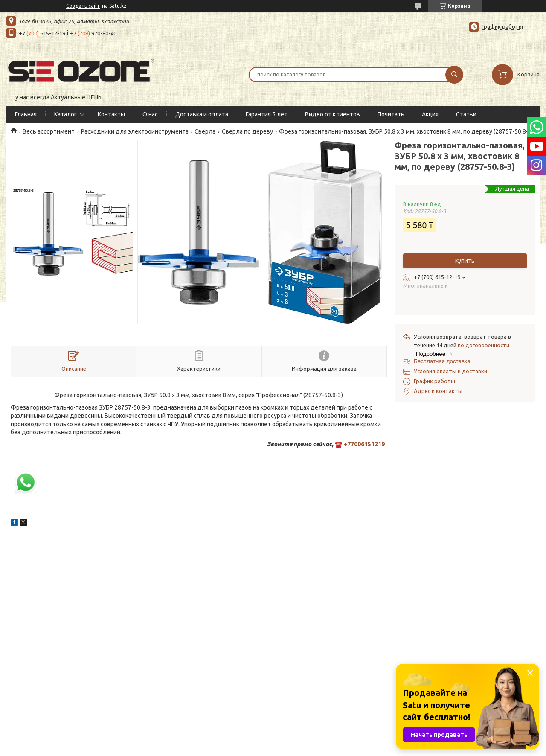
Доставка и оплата (202, 114)
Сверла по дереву (247, 131)
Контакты (111, 114)
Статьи (466, 114)
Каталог (65, 114)
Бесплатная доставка (442, 361)
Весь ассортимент (49, 131)
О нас (150, 114)
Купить (465, 261)
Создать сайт (83, 6)
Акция (430, 114)
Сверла (205, 131)
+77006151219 (364, 444)
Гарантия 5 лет (267, 114)
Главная (26, 114)
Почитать (391, 114)
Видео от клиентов (333, 114)
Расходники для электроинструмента (135, 131)
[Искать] (454, 75)
